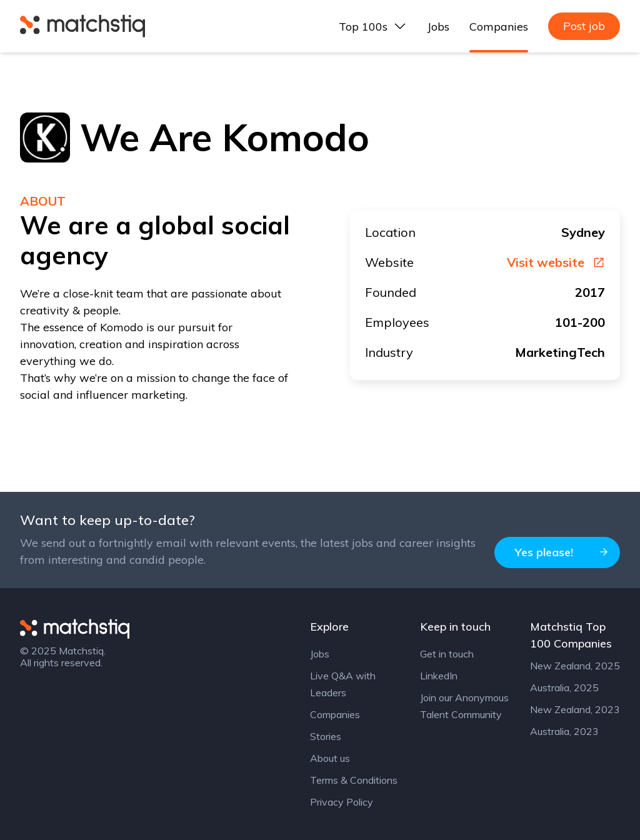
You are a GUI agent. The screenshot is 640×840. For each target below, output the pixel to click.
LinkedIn (439, 676)
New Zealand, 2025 (575, 666)
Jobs (438, 27)
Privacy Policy (342, 802)
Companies (499, 27)
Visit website (556, 262)
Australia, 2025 (564, 687)
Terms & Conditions (354, 780)
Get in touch (447, 654)
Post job (584, 26)
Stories (326, 736)
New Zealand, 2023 (575, 709)
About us (330, 758)
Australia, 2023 (564, 731)
